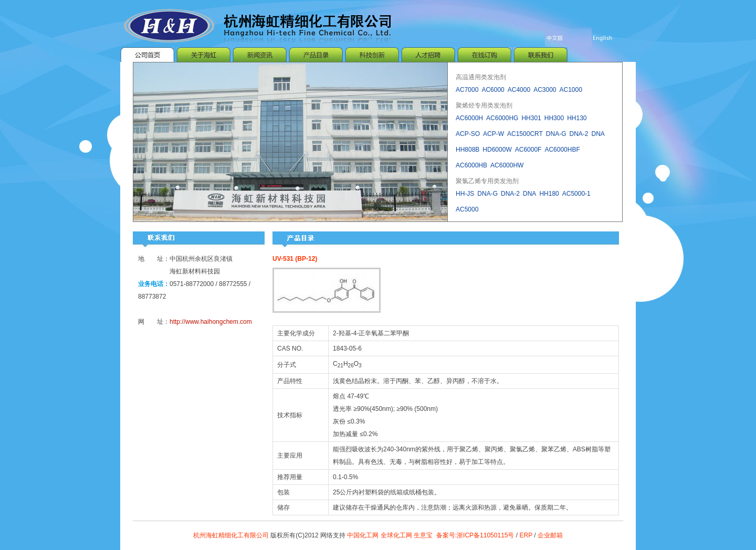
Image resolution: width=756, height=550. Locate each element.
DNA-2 (579, 135)
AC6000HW (507, 166)
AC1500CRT (525, 135)
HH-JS (465, 195)
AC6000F (528, 151)
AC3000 (545, 91)
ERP (526, 535)
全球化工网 (396, 535)
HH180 (549, 195)
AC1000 (571, 91)
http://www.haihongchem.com (211, 322)
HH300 (554, 119)
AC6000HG (502, 119)
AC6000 (493, 91)
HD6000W (497, 151)
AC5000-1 (576, 195)
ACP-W (493, 135)
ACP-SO (468, 135)
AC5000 (467, 210)
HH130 (577, 119)
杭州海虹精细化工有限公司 (231, 535)
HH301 (531, 119)
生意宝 (423, 535)
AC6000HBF (562, 151)
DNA (598, 135)
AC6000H (469, 119)
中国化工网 (363, 535)
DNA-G (556, 135)
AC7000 (467, 91)
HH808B (468, 151)
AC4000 (519, 91)
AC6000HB (471, 166)
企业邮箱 (550, 535)
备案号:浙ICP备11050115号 (476, 535)
